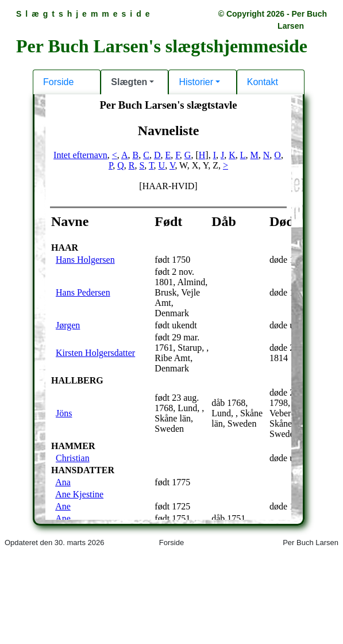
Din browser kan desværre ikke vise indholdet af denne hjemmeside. (171, 321)
